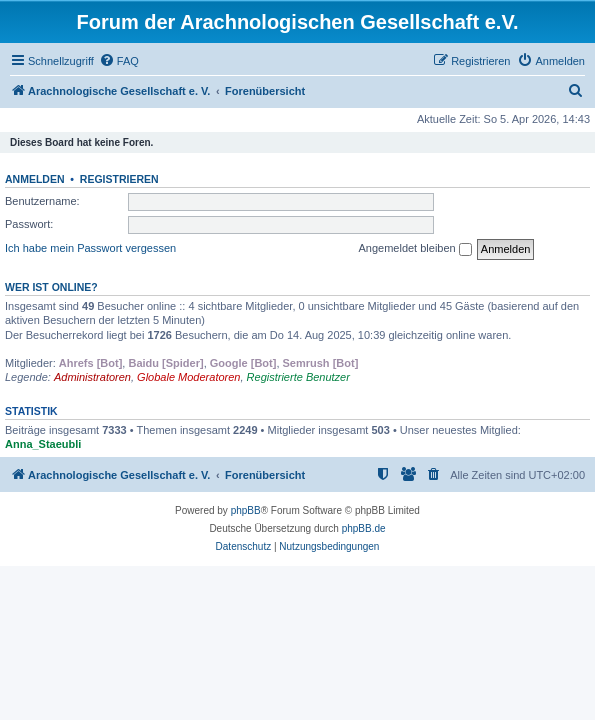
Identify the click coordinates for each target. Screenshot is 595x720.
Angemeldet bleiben (414, 249)
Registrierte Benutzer (298, 377)
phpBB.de (364, 528)
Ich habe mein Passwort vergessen (90, 248)
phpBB (246, 510)
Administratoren (92, 377)
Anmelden (35, 179)
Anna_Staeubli (43, 444)
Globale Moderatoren (188, 377)
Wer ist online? (51, 287)
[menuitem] (119, 61)
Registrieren (119, 179)
